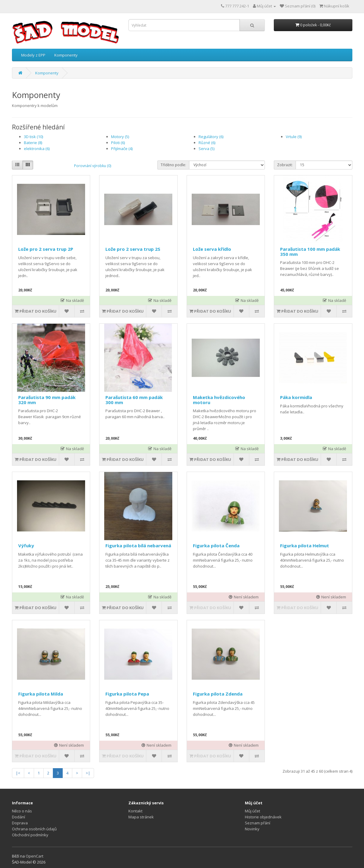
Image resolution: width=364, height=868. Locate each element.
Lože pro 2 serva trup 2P (46, 249)
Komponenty (66, 55)
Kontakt (135, 811)
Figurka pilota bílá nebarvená (138, 545)
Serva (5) (206, 149)
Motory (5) (120, 137)
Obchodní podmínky (30, 835)
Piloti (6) (118, 143)
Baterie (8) (33, 143)
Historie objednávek (263, 817)
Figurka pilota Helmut (305, 545)
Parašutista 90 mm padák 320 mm (47, 400)
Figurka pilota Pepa (127, 694)
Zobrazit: (285, 165)
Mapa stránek (141, 817)
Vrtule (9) (294, 137)
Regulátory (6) (211, 137)
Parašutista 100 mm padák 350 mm (310, 252)
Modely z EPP (33, 55)
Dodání (19, 817)
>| (88, 773)
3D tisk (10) (33, 137)
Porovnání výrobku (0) (93, 166)
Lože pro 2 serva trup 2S (133, 249)
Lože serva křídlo (212, 249)
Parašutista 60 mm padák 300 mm (134, 400)
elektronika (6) (37, 149)
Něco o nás (22, 811)
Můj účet (252, 811)
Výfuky (26, 545)
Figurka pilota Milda (41, 694)
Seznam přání (258, 823)
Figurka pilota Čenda (216, 545)
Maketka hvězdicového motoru (219, 400)
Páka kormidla (296, 397)
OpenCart (34, 856)
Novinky (252, 829)
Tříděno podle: (173, 165)
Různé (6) (207, 143)
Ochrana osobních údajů (34, 829)
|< (18, 773)
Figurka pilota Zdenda (218, 694)
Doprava (20, 823)
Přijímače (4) (122, 149)
